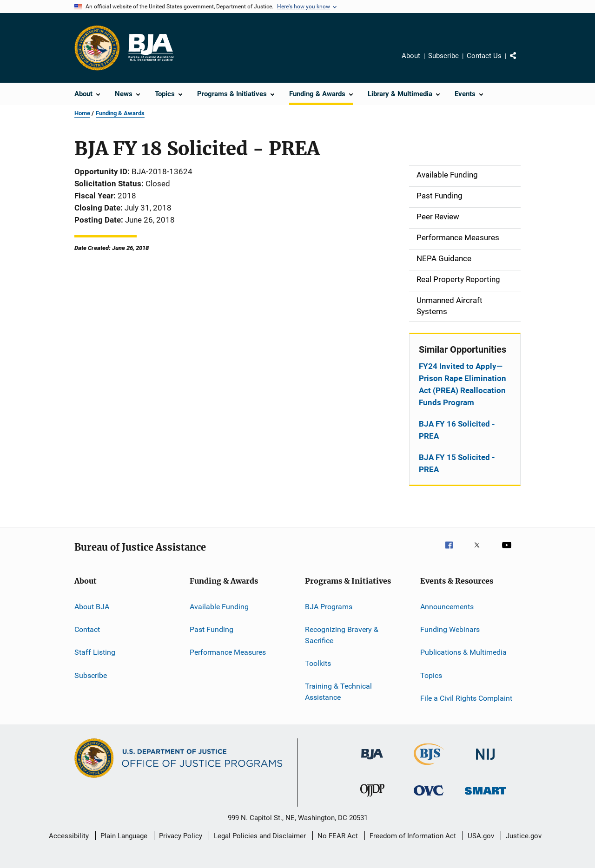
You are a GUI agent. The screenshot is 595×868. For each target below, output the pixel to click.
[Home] (151, 48)
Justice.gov (524, 836)
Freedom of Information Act (413, 836)
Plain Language (124, 836)
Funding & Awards (120, 113)
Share (521, 62)
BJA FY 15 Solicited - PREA (457, 463)
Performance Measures (228, 652)
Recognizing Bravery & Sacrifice (342, 635)
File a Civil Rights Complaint (466, 698)
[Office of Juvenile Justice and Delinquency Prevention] (372, 798)
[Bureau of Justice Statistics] (429, 767)
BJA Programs (329, 606)
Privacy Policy (181, 836)
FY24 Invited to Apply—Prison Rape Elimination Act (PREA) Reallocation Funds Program (463, 384)
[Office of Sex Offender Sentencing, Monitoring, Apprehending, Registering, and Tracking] (485, 796)
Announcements (447, 606)
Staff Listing (95, 652)
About (411, 56)
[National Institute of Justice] (485, 761)
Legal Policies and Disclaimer (260, 836)
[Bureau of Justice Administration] (372, 761)
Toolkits (318, 663)
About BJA (92, 606)
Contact (87, 629)
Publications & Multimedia (463, 652)
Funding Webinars (450, 629)
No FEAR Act (338, 836)
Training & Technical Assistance (338, 692)
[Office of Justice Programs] (97, 48)
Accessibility (69, 836)
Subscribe (443, 56)
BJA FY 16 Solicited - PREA (457, 430)
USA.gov (481, 836)
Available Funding (219, 606)
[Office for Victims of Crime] (429, 797)
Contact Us (484, 56)
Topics (431, 675)
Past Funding (212, 629)
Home (82, 113)
